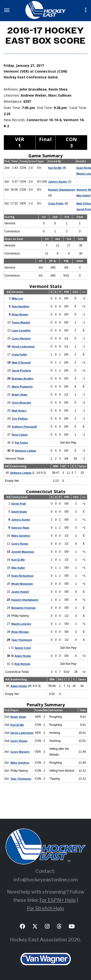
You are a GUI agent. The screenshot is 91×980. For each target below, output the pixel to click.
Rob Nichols (23, 664)
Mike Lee (18, 298)
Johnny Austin (58, 182)
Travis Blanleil (21, 322)
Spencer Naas (21, 528)
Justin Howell (21, 592)
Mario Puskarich (23, 387)
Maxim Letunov (22, 624)
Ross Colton (20, 435)
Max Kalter (19, 568)
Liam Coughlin (21, 330)
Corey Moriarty (22, 338)
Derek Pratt (19, 504)
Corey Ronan (20, 544)
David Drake (20, 512)
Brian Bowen (20, 314)
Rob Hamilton (21, 306)
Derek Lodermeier (24, 346)
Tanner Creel (23, 648)
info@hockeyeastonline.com (46, 880)
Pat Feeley (22, 443)
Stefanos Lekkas (26, 451)
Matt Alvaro (19, 411)
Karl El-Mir (55, 168)
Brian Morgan (21, 632)
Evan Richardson (23, 576)
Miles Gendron (21, 536)
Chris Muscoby (22, 403)
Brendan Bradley (23, 379)
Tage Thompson (22, 640)
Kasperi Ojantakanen (62, 190)
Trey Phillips (20, 419)
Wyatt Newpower (23, 584)
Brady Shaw (20, 395)
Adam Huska (23, 656)
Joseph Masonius (23, 552)
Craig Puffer (56, 203)
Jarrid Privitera (22, 371)
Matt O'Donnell (22, 363)
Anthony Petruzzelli (25, 427)
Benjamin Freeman (24, 608)
